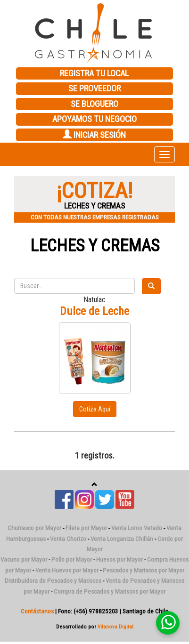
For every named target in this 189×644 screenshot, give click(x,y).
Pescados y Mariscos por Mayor (144, 570)
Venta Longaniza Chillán (122, 539)
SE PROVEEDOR (94, 89)
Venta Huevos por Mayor (67, 570)
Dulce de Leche (94, 311)
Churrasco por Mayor (34, 528)
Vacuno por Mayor (24, 559)
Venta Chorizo (68, 539)
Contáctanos (37, 611)
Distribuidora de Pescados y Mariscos (53, 581)
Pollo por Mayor (72, 559)
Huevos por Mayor (119, 559)
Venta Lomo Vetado (137, 528)
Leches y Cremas (95, 246)
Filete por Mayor (86, 528)
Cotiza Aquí (95, 409)
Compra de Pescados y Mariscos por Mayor (110, 592)
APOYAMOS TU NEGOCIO (94, 119)
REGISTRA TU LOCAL (94, 73)
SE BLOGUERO (94, 104)
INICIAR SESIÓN (94, 135)
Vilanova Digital (115, 627)
